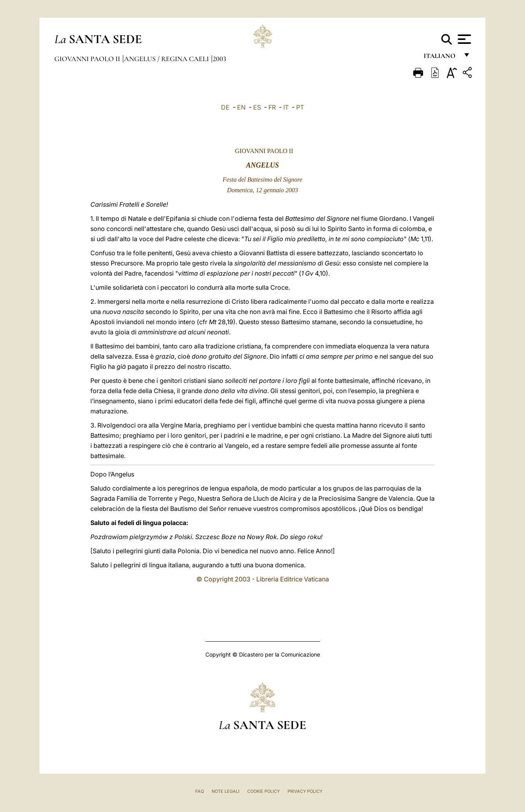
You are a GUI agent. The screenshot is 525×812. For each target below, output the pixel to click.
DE (225, 107)
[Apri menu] (463, 39)
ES (257, 107)
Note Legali (226, 791)
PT (300, 107)
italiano (441, 58)
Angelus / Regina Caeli (167, 59)
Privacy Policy (305, 791)
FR (272, 107)
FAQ (200, 791)
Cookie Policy (263, 791)
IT (286, 107)
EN (241, 107)
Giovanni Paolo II (88, 59)
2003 (219, 59)
